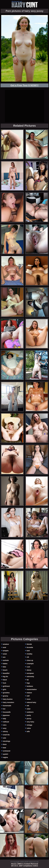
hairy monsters (8, 702)
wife (28, 732)
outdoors (30, 712)
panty (29, 715)
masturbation (32, 689)
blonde (29, 644)
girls (5, 689)
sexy (5, 728)
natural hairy (31, 702)
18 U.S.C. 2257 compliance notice (25, 866)
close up (30, 660)
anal (4, 647)
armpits (6, 651)
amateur (6, 644)
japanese (6, 715)
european (30, 673)
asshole (6, 660)
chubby (29, 654)
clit (28, 657)
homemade (7, 706)
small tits (6, 735)
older (29, 709)
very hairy (30, 722)
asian (5, 654)
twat (4, 748)
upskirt (5, 754)
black (5, 680)
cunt (28, 667)
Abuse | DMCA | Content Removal (24, 864)
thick (5, 744)
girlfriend (6, 686)
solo (5, 738)
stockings (7, 741)
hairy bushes (8, 699)
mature (29, 693)
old (28, 706)
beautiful (6, 673)
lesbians (30, 686)
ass (4, 657)
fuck (5, 683)
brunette (30, 647)
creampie (30, 664)
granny (5, 696)
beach (5, 670)
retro (5, 725)
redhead (6, 722)
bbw (4, 667)
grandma (6, 693)
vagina (5, 757)
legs (28, 683)
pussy (29, 719)
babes (5, 664)
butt (28, 651)
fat (28, 680)
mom (29, 699)
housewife (7, 712)
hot (4, 709)
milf (28, 696)
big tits (5, 677)
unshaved (7, 751)
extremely (30, 677)
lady (4, 719)
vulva (29, 728)
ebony (29, 670)
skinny (5, 732)
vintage (29, 725)
